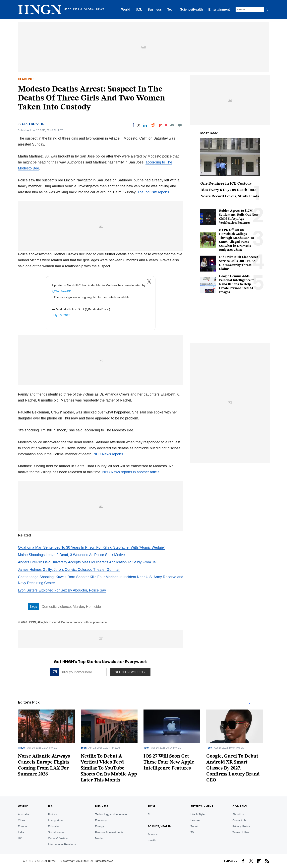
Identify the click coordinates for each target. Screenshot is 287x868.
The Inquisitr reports (153, 192)
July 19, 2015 (61, 315)
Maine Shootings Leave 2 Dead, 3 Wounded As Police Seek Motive (71, 555)
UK (20, 838)
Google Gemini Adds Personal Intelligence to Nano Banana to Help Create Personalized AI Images (237, 284)
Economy (101, 820)
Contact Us (239, 820)
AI (149, 814)
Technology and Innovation (112, 814)
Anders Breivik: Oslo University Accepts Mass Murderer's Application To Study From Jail (88, 562)
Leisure (195, 820)
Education (54, 826)
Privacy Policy (241, 826)
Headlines (26, 79)
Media (99, 838)
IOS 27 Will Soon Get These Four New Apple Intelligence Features (169, 762)
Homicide (93, 607)
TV (192, 832)
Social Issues (56, 832)
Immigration (55, 820)
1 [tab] (250, 704)
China (22, 820)
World (126, 9)
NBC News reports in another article (131, 472)
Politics (52, 814)
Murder (78, 607)
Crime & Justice (58, 838)
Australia (23, 814)
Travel (22, 748)
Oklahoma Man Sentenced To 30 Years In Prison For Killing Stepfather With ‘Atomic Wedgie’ (91, 547)
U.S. (139, 9)
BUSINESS (102, 806)
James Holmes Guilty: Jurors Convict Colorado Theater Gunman (69, 570)
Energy (99, 826)
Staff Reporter (34, 124)
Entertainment (219, 9)
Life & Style (198, 814)
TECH (151, 806)
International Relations (62, 844)
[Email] (172, 125)
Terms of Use (241, 832)
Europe (22, 826)
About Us (238, 814)
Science (152, 834)
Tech (171, 9)
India (21, 832)
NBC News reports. (109, 454)
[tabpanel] (49, 744)
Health (151, 840)
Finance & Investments (109, 832)
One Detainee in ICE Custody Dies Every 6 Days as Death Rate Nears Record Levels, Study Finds (230, 190)
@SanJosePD (62, 291)
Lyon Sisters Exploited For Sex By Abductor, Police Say (62, 590)
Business (155, 9)
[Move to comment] (180, 125)
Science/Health (192, 9)
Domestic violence (56, 607)
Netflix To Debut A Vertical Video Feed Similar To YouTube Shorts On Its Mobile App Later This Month (109, 768)
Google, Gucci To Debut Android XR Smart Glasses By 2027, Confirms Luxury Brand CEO (233, 768)
